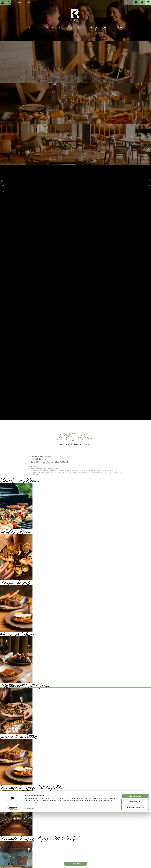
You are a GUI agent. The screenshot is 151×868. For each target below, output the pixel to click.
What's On (88, 27)
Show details (29, 864)
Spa (43, 27)
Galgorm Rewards (115, 27)
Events (79, 27)
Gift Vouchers (69, 27)
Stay (31, 27)
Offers (59, 27)
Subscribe (28, 3)
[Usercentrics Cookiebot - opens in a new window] (12, 864)
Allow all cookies (135, 852)
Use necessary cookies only (135, 863)
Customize (135, 858)
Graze (37, 27)
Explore (104, 27)
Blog (97, 27)
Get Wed (51, 27)
